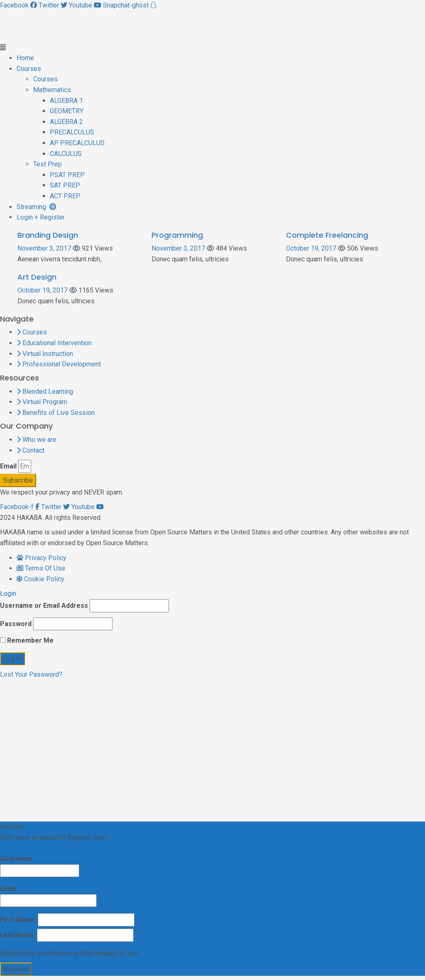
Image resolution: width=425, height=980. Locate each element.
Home (25, 58)
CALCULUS (66, 154)
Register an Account (29, 848)
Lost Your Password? (31, 674)
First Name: (67, 920)
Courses (29, 69)
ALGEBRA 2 (66, 122)
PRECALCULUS (72, 132)
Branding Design (48, 235)
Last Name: (67, 935)
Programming (177, 235)
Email (8, 466)
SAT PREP (65, 185)
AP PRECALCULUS (77, 143)
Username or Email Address (44, 606)
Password (16, 624)
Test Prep (48, 164)
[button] (212, 48)
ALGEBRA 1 (66, 101)
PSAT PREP (67, 175)
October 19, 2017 (311, 248)
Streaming (36, 207)
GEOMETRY (67, 111)
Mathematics (52, 90)
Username (40, 866)
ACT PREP (65, 196)
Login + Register (41, 217)
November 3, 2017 (44, 248)
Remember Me (27, 640)
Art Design (37, 277)
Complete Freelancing (327, 235)
